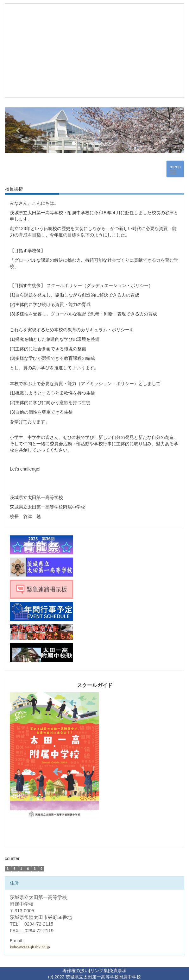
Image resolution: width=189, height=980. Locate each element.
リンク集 (99, 971)
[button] (18, 130)
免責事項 (118, 971)
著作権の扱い (76, 971)
